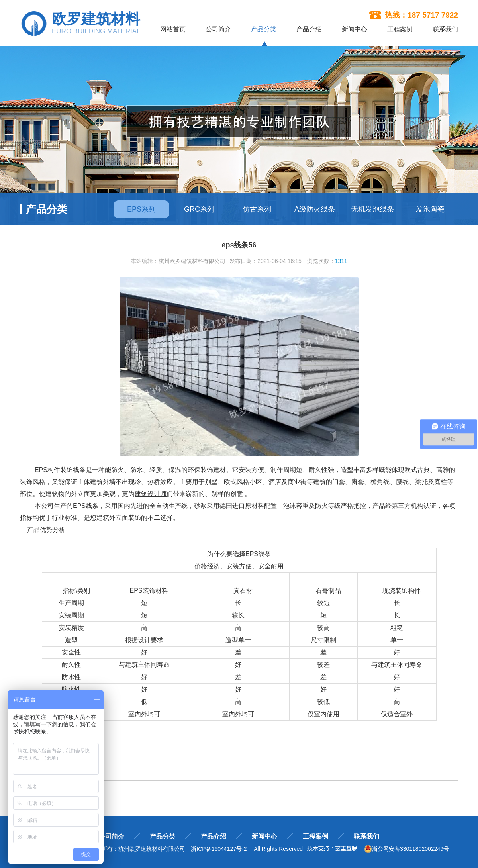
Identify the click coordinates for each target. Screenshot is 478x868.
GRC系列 (199, 209)
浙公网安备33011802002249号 (406, 849)
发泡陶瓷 (430, 209)
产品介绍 (309, 29)
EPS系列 (141, 209)
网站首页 (173, 29)
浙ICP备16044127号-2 (219, 849)
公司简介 (218, 29)
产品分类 (264, 29)
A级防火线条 (315, 209)
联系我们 (445, 29)
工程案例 (400, 29)
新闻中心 (355, 29)
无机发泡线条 (372, 209)
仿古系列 (257, 209)
